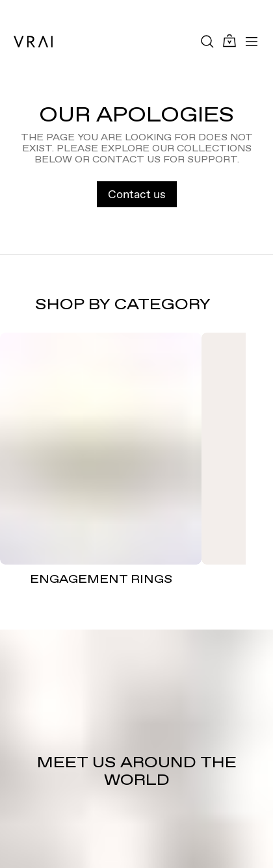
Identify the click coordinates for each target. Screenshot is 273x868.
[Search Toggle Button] (207, 42)
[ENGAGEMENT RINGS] (101, 449)
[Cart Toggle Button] (229, 41)
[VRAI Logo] (33, 42)
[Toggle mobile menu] (252, 42)
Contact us (137, 194)
